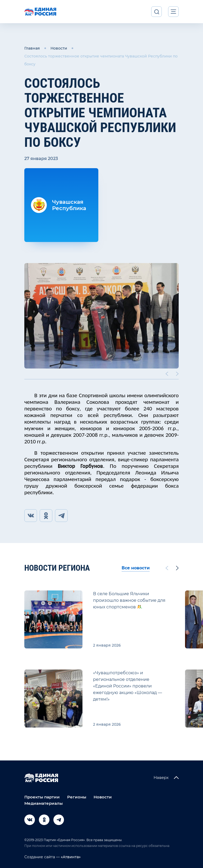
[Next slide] (177, 374)
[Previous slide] (167, 374)
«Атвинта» (70, 857)
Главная (32, 48)
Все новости (136, 568)
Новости (59, 48)
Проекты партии (42, 797)
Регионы (77, 797)
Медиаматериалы (43, 803)
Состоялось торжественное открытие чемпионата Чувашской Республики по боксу (101, 60)
